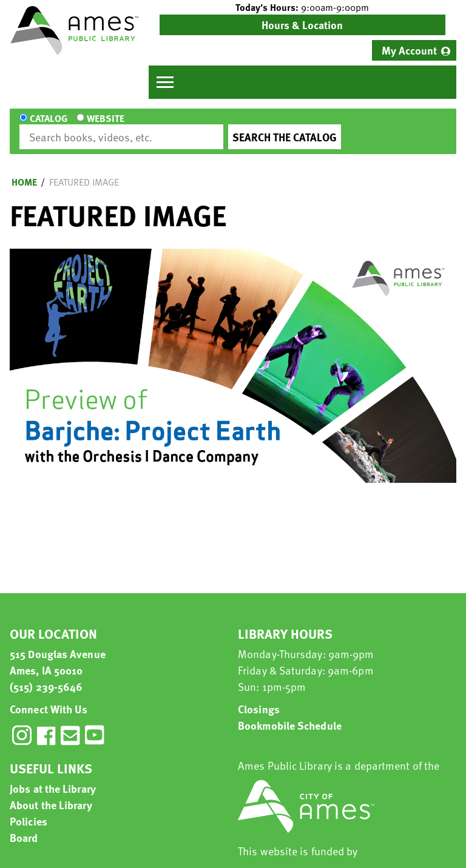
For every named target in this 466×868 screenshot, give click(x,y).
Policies (29, 810)
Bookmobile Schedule (290, 714)
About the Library (51, 794)
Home (24, 171)
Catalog (49, 126)
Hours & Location (302, 25)
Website (104, 126)
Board (24, 826)
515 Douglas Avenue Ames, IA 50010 (58, 651)
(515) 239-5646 (46, 675)
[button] (302, 7)
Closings (259, 698)
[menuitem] (414, 50)
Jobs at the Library (53, 777)
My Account (409, 50)
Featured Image (84, 171)
